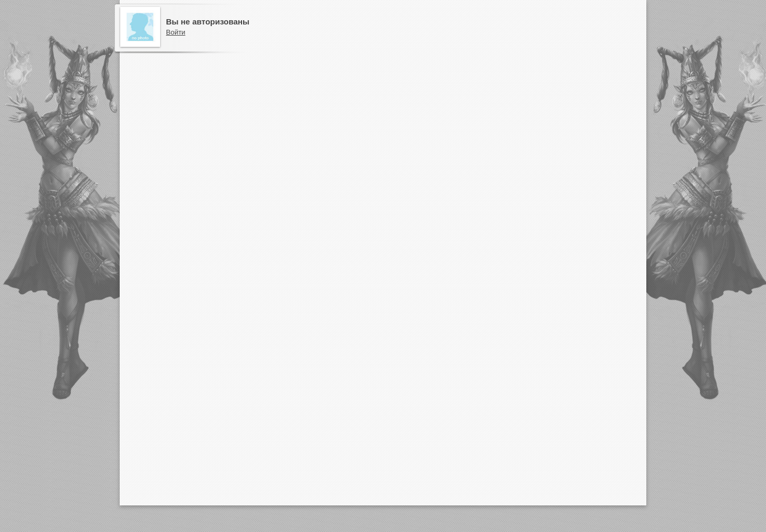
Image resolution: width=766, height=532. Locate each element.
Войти (176, 32)
